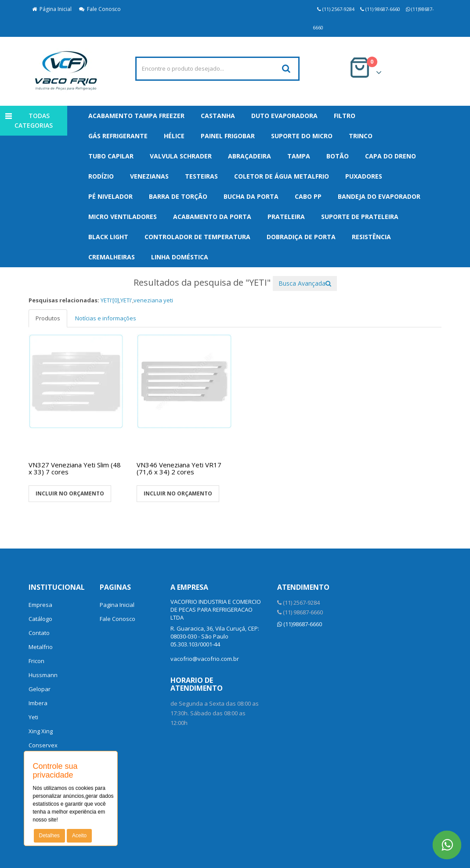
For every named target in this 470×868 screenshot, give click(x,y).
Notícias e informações (106, 318)
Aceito (79, 836)
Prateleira (286, 217)
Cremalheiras (112, 257)
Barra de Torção (178, 196)
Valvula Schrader (181, 156)
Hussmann (43, 675)
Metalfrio (41, 647)
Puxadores (364, 176)
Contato (39, 633)
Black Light (108, 237)
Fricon (36, 661)
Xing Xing (41, 731)
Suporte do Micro (302, 136)
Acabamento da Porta (212, 217)
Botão (338, 156)
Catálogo (40, 619)
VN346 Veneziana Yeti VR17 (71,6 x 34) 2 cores (179, 468)
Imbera (38, 703)
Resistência (371, 237)
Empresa (40, 605)
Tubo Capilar (111, 156)
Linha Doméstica (180, 257)
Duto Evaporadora (284, 116)
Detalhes (49, 836)
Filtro (345, 116)
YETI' (126, 300)
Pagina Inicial (117, 605)
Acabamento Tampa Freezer (136, 116)
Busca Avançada (305, 283)
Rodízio (101, 176)
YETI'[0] (110, 300)
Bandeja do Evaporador (379, 196)
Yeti (33, 717)
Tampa (299, 156)
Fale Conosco (100, 9)
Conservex (43, 745)
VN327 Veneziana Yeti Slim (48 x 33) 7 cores (75, 468)
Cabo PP (308, 196)
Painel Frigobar (228, 136)
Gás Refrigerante (118, 136)
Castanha (218, 116)
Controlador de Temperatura (197, 237)
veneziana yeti (153, 300)
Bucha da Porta (251, 196)
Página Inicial (52, 9)
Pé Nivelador (110, 196)
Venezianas (149, 176)
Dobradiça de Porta (301, 237)
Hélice (174, 136)
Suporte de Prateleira (360, 217)
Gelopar (40, 689)
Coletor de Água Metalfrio (282, 176)
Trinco (361, 136)
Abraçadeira (249, 156)
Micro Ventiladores (123, 217)
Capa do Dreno (390, 156)
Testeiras (201, 176)
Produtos (48, 318)
